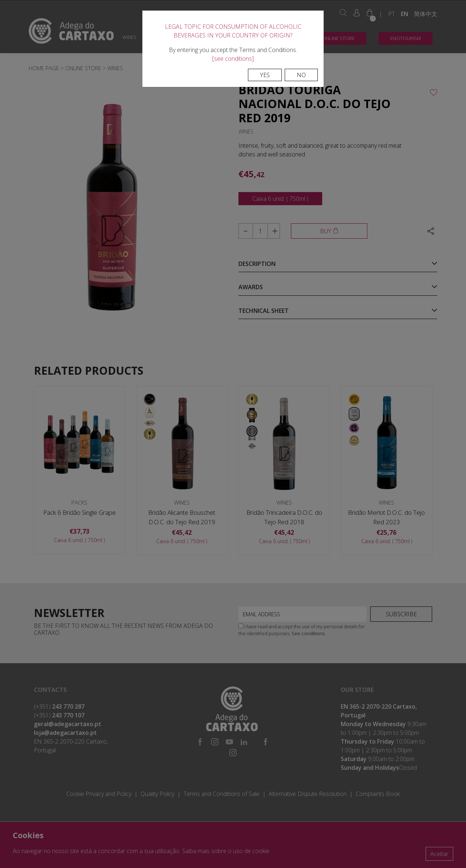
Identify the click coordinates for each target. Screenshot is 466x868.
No (301, 75)
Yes (265, 75)
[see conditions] (233, 59)
